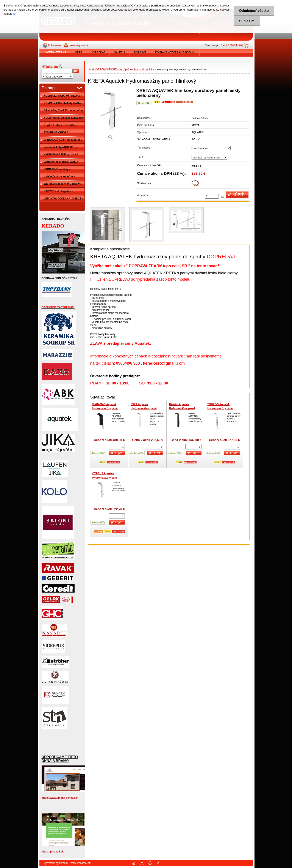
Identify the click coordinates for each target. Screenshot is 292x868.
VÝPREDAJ (98, 52)
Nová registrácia (79, 45)
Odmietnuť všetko (254, 11)
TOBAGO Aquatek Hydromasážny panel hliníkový (220, 409)
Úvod (91, 70)
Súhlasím (246, 21)
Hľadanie (50, 66)
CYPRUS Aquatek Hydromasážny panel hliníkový (105, 478)
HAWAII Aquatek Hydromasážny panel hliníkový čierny (182, 409)
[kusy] (212, 196)
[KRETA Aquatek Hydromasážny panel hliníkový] (111, 115)
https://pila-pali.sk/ (53, 852)
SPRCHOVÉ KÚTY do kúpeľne (114, 70)
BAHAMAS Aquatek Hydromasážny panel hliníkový (105, 409)
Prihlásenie (54, 45)
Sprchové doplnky (143, 70)
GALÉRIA (120, 52)
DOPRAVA (140, 52)
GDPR (79, 52)
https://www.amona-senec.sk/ (60, 798)
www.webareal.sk (80, 863)
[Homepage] (55, 52)
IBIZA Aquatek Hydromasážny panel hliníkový (144, 409)
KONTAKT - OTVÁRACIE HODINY (175, 52)
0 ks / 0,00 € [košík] (232, 45)
